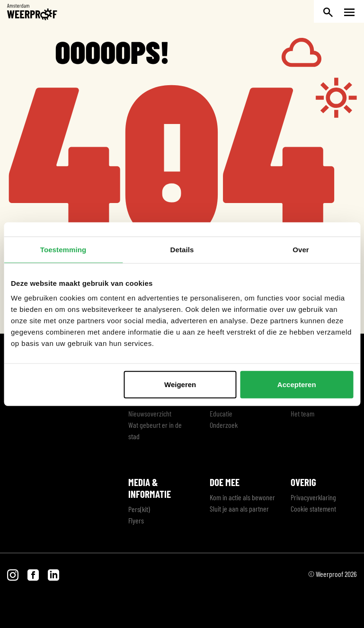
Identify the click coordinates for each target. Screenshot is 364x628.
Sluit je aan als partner (239, 509)
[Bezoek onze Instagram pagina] (13, 574)
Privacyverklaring (313, 497)
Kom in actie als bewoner (242, 497)
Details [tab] (182, 249)
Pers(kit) (139, 509)
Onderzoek (224, 425)
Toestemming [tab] (63, 249)
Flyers (136, 520)
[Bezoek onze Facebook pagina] (34, 574)
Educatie (221, 413)
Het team (302, 413)
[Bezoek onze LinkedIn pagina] (53, 574)
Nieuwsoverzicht (150, 413)
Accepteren (297, 385)
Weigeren (180, 385)
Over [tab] (301, 249)
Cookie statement (313, 509)
